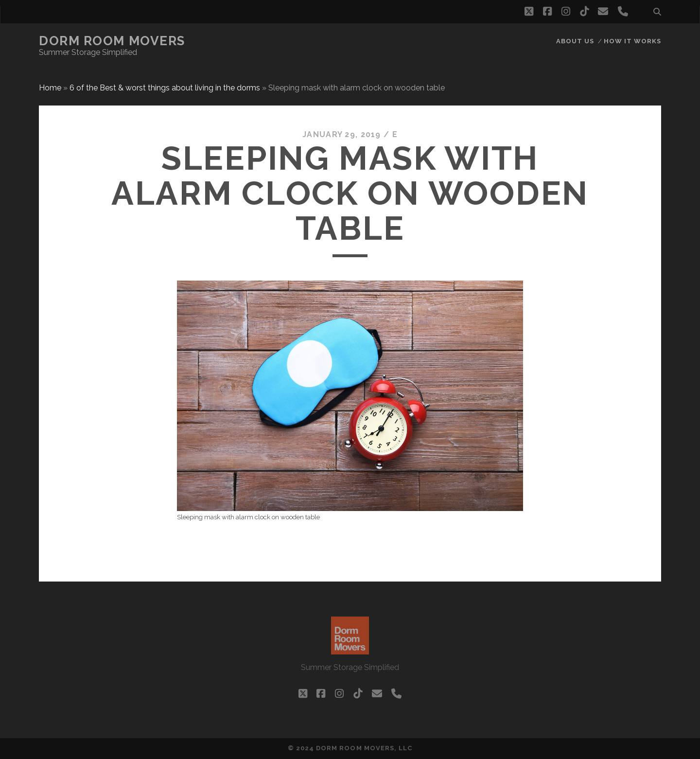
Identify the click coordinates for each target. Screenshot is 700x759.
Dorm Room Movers (112, 41)
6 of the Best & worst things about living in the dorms (165, 88)
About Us (575, 41)
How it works (633, 41)
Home (50, 88)
